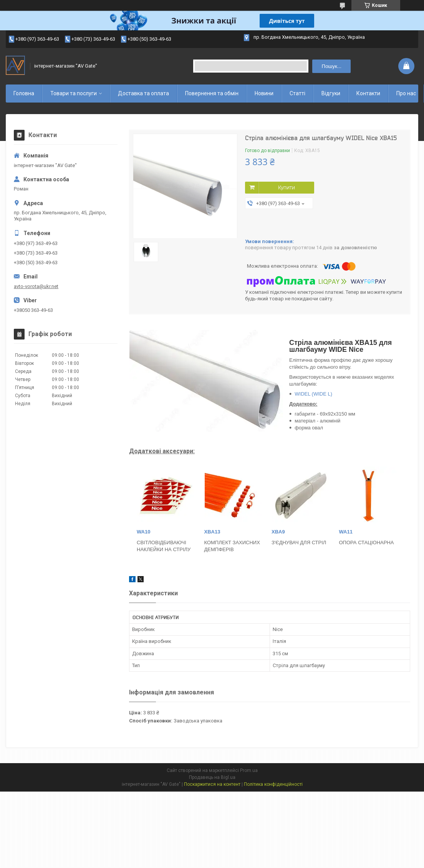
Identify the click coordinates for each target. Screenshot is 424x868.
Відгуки (331, 93)
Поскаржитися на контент (212, 784)
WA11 (346, 532)
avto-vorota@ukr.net (36, 286)
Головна (24, 93)
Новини (264, 93)
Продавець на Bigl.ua (212, 777)
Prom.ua (249, 770)
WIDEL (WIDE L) (313, 394)
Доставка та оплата (143, 93)
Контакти (368, 93)
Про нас (406, 93)
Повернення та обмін (212, 93)
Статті (297, 93)
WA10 (143, 532)
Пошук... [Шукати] (332, 66)
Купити (287, 187)
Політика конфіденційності (273, 784)
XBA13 (212, 532)
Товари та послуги (74, 93)
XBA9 (278, 532)
